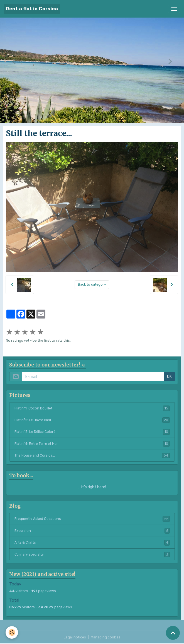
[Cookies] (12, 632)
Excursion (92, 531)
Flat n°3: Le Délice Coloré (92, 432)
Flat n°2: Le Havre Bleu (92, 420)
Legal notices (75, 637)
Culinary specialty (92, 554)
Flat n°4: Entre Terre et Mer (92, 444)
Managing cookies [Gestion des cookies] (106, 637)
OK (169, 377)
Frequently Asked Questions (92, 519)
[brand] (32, 9)
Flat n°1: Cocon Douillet (92, 408)
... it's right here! (92, 487)
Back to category (92, 284)
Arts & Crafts (92, 542)
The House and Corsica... (92, 455)
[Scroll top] (173, 633)
